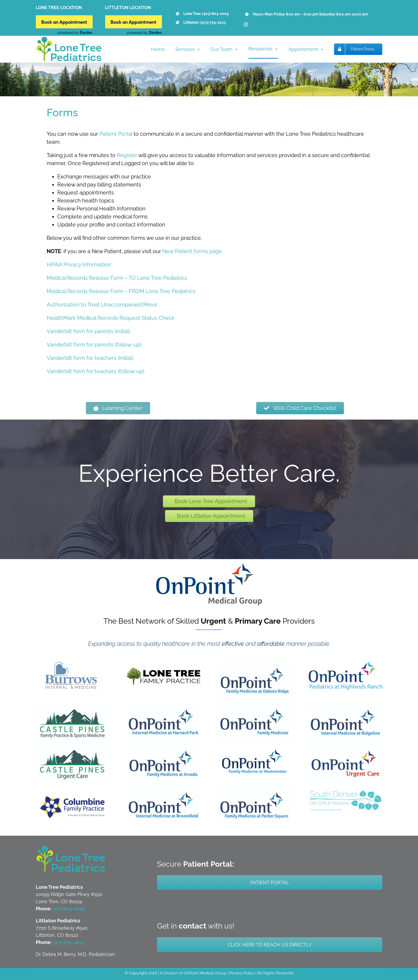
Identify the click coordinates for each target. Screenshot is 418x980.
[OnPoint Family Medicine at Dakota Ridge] (254, 664)
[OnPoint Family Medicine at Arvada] (163, 747)
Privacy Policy (242, 973)
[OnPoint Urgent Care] (345, 747)
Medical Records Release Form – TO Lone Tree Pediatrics (117, 278)
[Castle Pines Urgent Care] (73, 747)
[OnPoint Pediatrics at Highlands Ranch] (345, 664)
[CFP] (73, 798)
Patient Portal (116, 134)
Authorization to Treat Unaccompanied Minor (102, 305)
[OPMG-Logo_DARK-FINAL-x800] (209, 566)
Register (127, 155)
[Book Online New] (64, 18)
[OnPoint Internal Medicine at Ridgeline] (345, 706)
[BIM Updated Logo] (73, 664)
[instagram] (246, 25)
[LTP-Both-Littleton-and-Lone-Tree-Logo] (71, 848)
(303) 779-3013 (213, 22)
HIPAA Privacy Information (79, 265)
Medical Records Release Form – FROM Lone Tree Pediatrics (121, 291)
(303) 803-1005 (215, 14)
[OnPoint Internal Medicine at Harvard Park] (163, 706)
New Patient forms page (192, 251)
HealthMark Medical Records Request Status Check (111, 318)
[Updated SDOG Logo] (345, 789)
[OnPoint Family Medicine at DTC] (254, 706)
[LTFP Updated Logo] (163, 664)
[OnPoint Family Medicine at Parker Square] (254, 789)
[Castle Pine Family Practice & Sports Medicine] (73, 706)
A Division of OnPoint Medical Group (193, 973)
